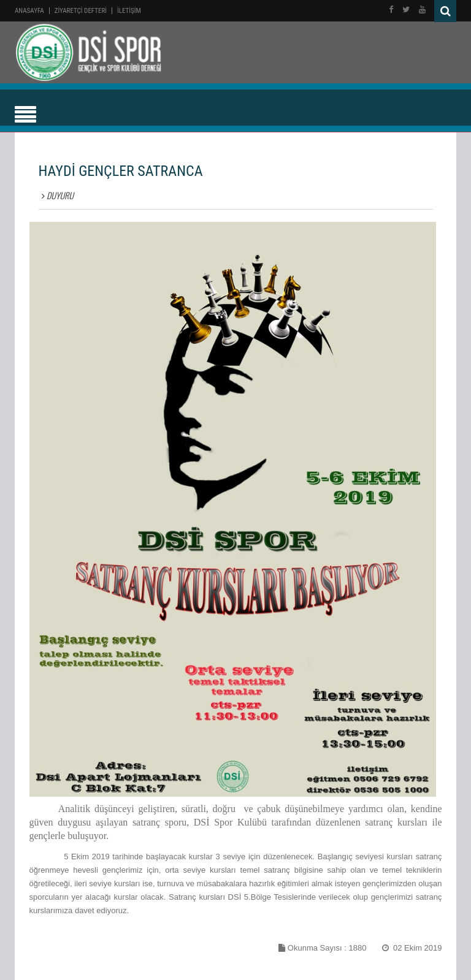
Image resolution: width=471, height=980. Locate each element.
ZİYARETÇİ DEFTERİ (81, 11)
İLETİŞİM (129, 11)
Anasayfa (29, 11)
